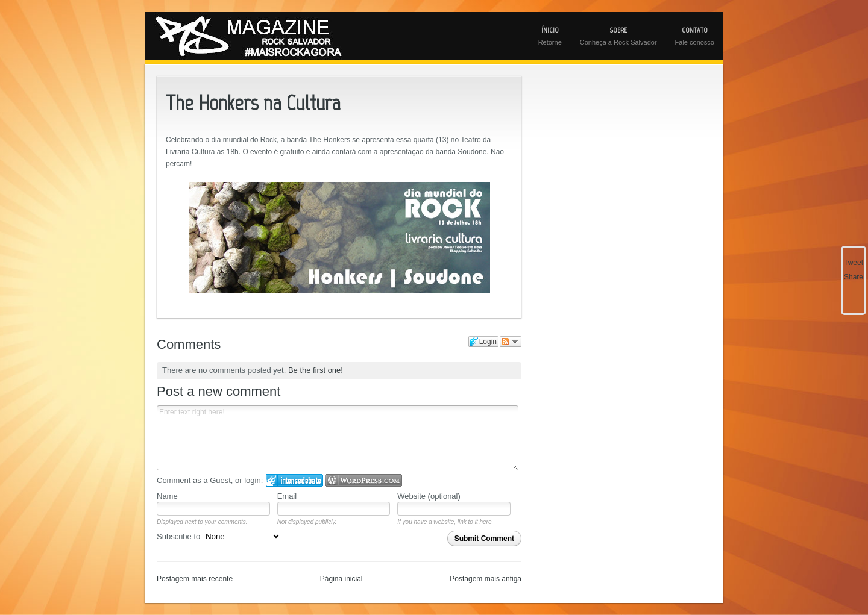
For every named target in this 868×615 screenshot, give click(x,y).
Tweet (854, 263)
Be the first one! (316, 370)
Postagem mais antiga (486, 579)
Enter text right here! (338, 438)
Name (167, 496)
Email (287, 496)
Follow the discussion (511, 342)
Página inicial (341, 579)
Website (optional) (429, 496)
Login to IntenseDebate (294, 480)
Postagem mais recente (195, 579)
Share (854, 277)
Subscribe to (219, 536)
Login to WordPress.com (364, 480)
